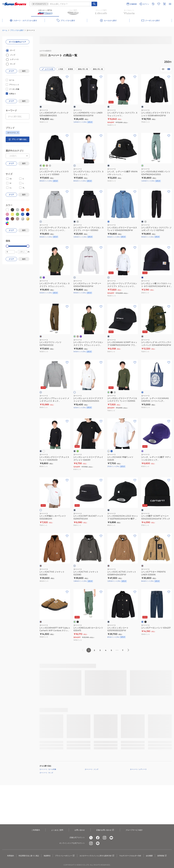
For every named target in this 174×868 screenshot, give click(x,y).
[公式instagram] (105, 838)
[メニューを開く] (170, 4)
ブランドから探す (17, 30)
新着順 (70, 69)
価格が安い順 (83, 69)
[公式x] (91, 838)
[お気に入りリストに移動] (159, 4)
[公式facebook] (98, 838)
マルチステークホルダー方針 (130, 856)
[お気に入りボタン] (67, 77)
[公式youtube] (111, 838)
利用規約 (11, 856)
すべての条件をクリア (18, 42)
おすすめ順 (47, 69)
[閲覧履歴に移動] (153, 4)
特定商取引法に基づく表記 (29, 856)
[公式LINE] (98, 843)
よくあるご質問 (57, 830)
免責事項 (47, 856)
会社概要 (149, 856)
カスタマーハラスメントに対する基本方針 (97, 856)
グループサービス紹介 (134, 830)
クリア (11, 71)
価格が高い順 (98, 69)
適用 (24, 71)
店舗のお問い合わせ (105, 830)
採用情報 (162, 856)
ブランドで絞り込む (18, 139)
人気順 (61, 69)
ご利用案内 (36, 830)
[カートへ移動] (164, 4)
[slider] (7, 246)
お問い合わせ (80, 830)
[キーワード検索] (94, 4)
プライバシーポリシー (65, 856)
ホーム (5, 30)
